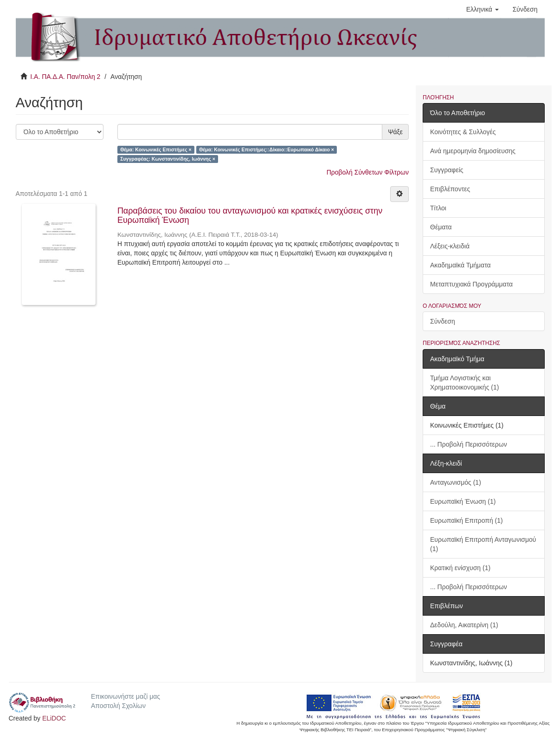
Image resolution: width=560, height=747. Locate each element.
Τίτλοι (438, 208)
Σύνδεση (443, 321)
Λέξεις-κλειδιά (450, 246)
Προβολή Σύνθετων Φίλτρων (368, 172)
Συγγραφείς (447, 170)
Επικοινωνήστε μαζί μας (126, 696)
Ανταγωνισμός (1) (456, 482)
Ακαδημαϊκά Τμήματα (460, 265)
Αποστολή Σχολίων (118, 706)
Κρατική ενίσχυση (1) (460, 568)
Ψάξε (395, 132)
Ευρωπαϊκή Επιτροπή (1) (467, 520)
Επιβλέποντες (450, 189)
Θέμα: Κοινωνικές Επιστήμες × (156, 149)
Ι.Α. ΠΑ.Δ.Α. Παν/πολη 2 (65, 77)
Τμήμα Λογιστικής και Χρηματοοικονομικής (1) (464, 383)
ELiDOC (54, 718)
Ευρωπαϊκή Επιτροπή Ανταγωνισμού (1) (483, 544)
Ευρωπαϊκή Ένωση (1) (463, 501)
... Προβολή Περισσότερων (469, 444)
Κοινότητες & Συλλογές (463, 132)
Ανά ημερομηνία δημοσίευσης (473, 151)
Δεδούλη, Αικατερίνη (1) (464, 625)
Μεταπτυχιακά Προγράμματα (471, 284)
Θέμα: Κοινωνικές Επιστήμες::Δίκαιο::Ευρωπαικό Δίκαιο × (267, 149)
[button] (483, 9)
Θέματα (441, 227)
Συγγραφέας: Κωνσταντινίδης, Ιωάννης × (168, 159)
